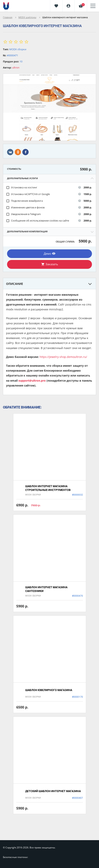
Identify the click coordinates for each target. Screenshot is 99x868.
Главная (8, 17)
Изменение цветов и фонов (25, 207)
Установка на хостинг (22, 187)
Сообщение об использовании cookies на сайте (38, 221)
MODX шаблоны (27, 17)
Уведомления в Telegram (23, 214)
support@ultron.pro (32, 381)
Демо (50, 253)
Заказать (50, 264)
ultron (16, 67)
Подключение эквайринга (24, 201)
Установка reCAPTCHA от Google (28, 194)
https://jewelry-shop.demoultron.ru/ (63, 357)
